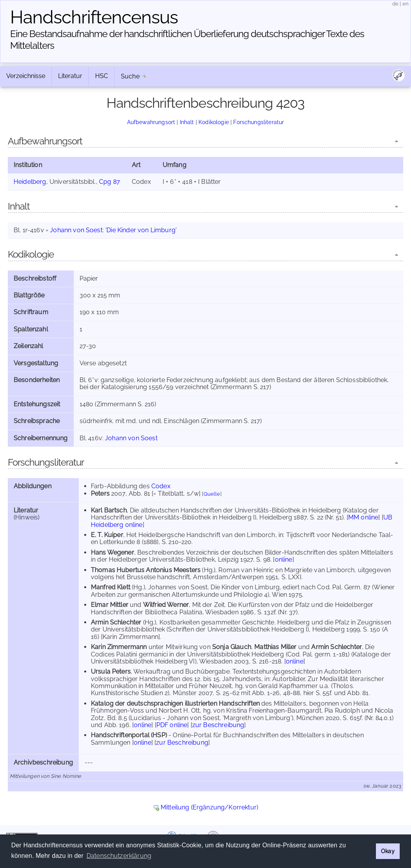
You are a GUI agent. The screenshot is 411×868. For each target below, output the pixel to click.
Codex (161, 486)
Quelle (212, 494)
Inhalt (187, 122)
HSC (102, 76)
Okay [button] (388, 851)
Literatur (70, 76)
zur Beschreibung (218, 725)
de (395, 4)
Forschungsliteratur (259, 122)
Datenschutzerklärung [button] (119, 856)
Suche (130, 76)
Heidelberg (30, 182)
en (406, 4)
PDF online (172, 725)
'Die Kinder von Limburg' (141, 230)
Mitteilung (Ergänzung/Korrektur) (209, 807)
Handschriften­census (94, 17)
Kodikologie (214, 122)
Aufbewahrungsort (151, 122)
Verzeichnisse (26, 76)
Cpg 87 (110, 182)
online (284, 559)
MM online (363, 517)
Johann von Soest (76, 230)
